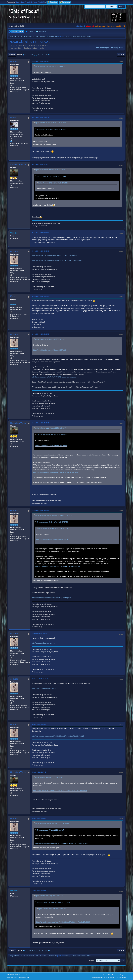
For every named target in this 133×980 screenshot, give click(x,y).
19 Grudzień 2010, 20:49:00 (40, 61)
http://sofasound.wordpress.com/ (44, 688)
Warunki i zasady (114, 975)
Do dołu (12, 55)
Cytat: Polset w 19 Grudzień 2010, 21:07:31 (50, 170)
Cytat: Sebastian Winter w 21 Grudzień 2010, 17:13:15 (54, 515)
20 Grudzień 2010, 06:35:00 (40, 251)
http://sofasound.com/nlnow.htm (44, 643)
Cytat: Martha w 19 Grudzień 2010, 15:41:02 (50, 339)
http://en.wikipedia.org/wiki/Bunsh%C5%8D (50, 350)
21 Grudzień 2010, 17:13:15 (40, 423)
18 (39, 55)
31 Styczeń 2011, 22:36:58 (40, 679)
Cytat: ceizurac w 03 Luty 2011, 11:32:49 (49, 896)
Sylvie (67, 37)
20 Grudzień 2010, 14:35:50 (40, 296)
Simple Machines (24, 975)
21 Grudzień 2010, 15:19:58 (40, 334)
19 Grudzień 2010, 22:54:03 (40, 233)
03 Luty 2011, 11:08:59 (39, 724)
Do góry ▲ (123, 975)
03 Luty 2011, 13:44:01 (39, 891)
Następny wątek (117, 48)
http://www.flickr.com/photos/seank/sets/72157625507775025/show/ (57, 260)
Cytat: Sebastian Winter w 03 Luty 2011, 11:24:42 (52, 824)
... (28, 55)
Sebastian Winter (18, 165)
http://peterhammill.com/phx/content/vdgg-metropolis (51, 598)
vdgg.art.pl (90, 26)
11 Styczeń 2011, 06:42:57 (40, 634)
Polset (13, 118)
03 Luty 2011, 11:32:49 (39, 818)
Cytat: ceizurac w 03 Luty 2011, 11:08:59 (49, 777)
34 (46, 55)
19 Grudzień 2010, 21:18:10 (40, 165)
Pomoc (105, 975)
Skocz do (92, 961)
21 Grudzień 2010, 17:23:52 (40, 510)
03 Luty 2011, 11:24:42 (39, 772)
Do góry (12, 950)
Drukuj (121, 55)
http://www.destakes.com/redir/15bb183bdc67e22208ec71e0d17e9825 (58, 736)
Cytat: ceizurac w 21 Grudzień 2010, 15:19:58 (51, 428)
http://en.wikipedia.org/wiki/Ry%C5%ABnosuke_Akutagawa (54, 377)
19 (42, 55)
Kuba (13, 296)
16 (32, 55)
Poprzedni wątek (102, 48)
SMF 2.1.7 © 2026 (12, 975)
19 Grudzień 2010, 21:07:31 (40, 118)
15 (30, 55)
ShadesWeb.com (24, 977)
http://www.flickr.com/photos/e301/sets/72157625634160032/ (54, 255)
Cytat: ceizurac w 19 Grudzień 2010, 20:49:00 (51, 123)
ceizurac (14, 61)
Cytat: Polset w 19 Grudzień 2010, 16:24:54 (50, 66)
